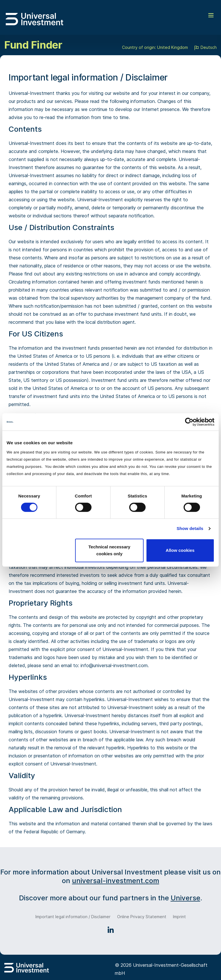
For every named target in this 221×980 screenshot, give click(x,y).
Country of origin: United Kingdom (155, 47)
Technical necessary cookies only (109, 550)
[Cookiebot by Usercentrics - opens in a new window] (189, 422)
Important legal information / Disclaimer (73, 917)
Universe (185, 898)
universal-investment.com (116, 881)
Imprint (179, 917)
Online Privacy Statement (142, 917)
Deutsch (205, 48)
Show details (190, 528)
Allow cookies (180, 550)
